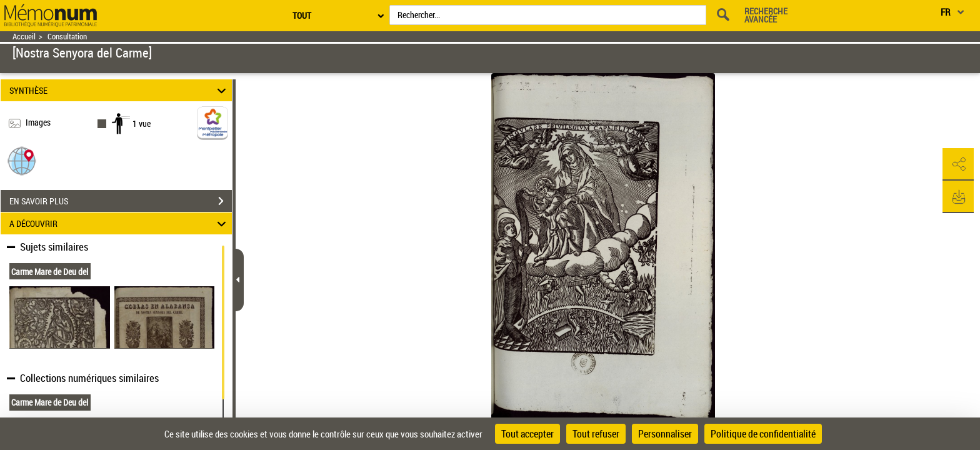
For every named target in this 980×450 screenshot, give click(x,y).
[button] (22, 160)
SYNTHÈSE (120, 90)
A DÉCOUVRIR (120, 223)
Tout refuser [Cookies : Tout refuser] (596, 434)
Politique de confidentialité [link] (763, 434)
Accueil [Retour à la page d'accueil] (24, 37)
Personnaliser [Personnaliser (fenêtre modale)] (665, 434)
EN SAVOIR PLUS (121, 201)
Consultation (67, 37)
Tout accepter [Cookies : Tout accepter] (527, 434)
